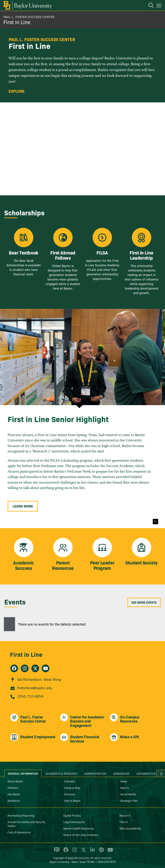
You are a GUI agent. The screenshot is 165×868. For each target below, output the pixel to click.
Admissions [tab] (121, 773)
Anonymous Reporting (21, 815)
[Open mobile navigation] (160, 6)
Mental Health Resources (79, 828)
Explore (17, 91)
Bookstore (14, 800)
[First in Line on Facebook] (14, 668)
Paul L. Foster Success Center (29, 17)
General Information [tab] (23, 773)
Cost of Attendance (19, 832)
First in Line (17, 22)
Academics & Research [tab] (61, 773)
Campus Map (72, 788)
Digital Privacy (72, 815)
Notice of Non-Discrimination (81, 835)
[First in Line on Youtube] (46, 668)
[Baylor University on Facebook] (65, 852)
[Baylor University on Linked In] (92, 852)
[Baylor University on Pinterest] (101, 852)
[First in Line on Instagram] (25, 668)
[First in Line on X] (35, 668)
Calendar (70, 781)
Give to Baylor (72, 800)
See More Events (144, 602)
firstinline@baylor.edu (35, 688)
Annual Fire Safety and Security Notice (26, 824)
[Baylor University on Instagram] (74, 852)
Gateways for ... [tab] (148, 773)
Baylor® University (78, 858)
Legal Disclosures (74, 822)
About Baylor (15, 781)
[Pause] (155, 522)
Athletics (13, 788)
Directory (70, 794)
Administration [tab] (95, 773)
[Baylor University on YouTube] (109, 852)
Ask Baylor (14, 794)
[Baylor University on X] (83, 852)
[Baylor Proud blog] (56, 852)
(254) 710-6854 (30, 696)
